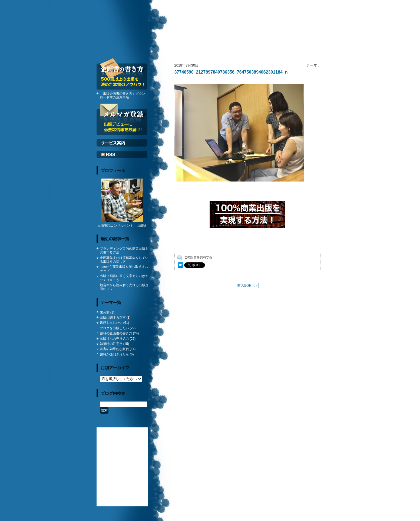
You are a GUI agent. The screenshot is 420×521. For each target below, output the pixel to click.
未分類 (105, 312)
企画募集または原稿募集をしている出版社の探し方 (124, 260)
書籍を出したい (111, 323)
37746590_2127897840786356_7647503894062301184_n (231, 72)
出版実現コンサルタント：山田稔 (122, 226)
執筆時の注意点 (111, 344)
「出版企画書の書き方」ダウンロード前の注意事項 (123, 95)
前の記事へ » (247, 286)
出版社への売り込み (114, 339)
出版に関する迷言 (113, 318)
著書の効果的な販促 (114, 349)
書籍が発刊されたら (114, 354)
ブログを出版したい (114, 328)
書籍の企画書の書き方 (116, 333)
